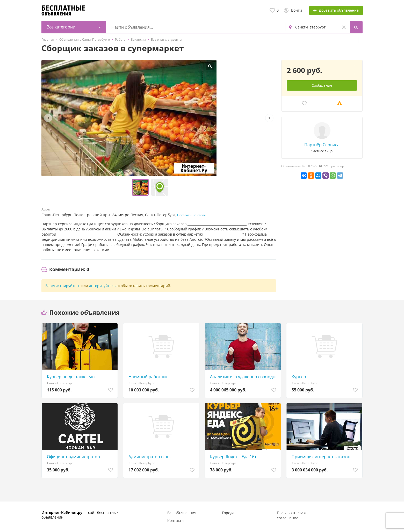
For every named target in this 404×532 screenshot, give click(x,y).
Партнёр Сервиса (322, 145)
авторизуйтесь (102, 286)
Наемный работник (148, 377)
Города (228, 513)
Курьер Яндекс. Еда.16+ (233, 457)
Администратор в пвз (150, 457)
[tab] (65, 269)
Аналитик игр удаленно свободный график (244, 377)
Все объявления (182, 513)
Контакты (176, 520)
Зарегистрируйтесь (63, 286)
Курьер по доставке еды (71, 377)
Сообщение (322, 85)
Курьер (299, 377)
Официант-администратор (73, 457)
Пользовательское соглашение (293, 515)
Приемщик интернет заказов (321, 457)
